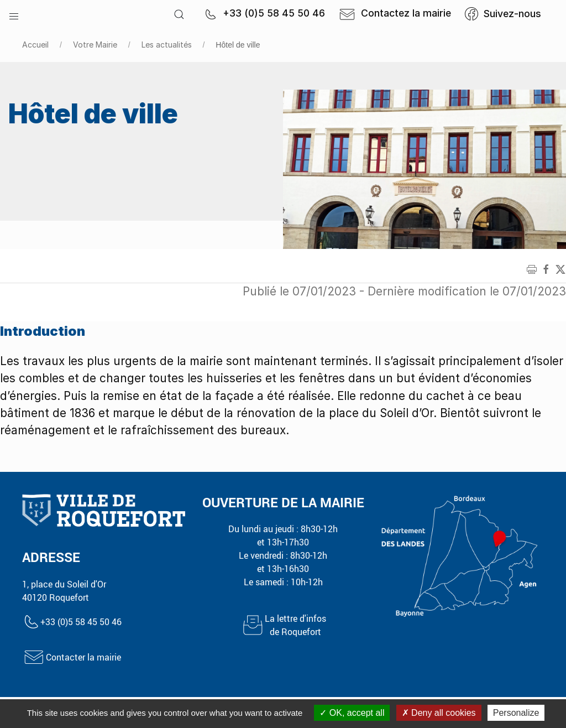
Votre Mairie (95, 45)
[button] (14, 14)
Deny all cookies (439, 713)
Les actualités (167, 45)
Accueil (35, 45)
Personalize (516, 713)
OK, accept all (352, 713)
